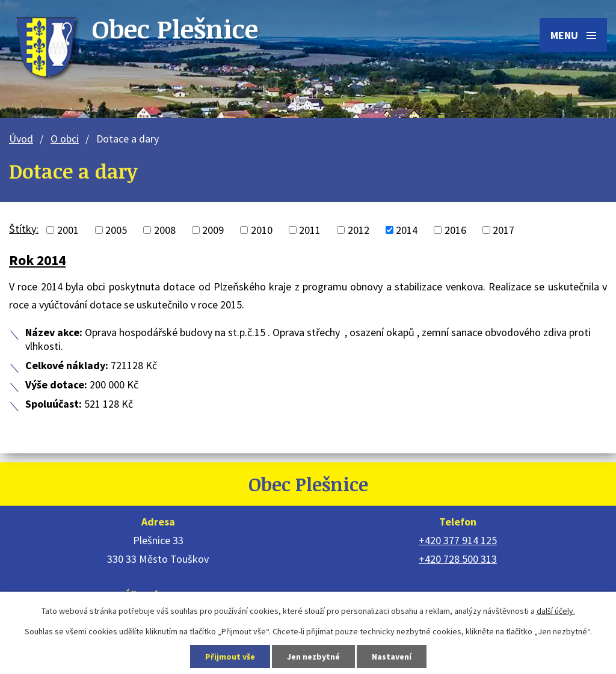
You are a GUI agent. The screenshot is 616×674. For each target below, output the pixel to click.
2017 (504, 230)
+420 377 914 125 (458, 540)
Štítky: (24, 229)
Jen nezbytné (313, 657)
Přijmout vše (230, 657)
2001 (68, 230)
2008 (165, 230)
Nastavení (392, 657)
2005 (116, 230)
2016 (455, 230)
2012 (359, 230)
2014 (407, 230)
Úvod (21, 139)
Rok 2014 (37, 260)
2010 (262, 230)
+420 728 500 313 (458, 559)
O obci (65, 139)
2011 (310, 230)
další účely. (556, 611)
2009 (213, 230)
